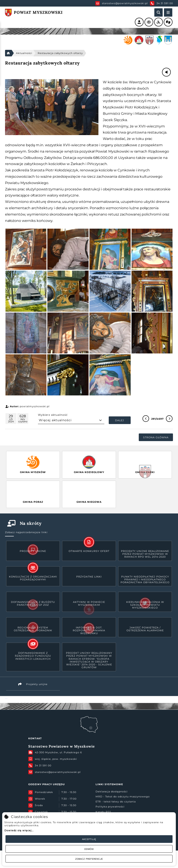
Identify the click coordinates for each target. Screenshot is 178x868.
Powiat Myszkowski (6, 698)
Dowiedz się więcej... (19, 830)
